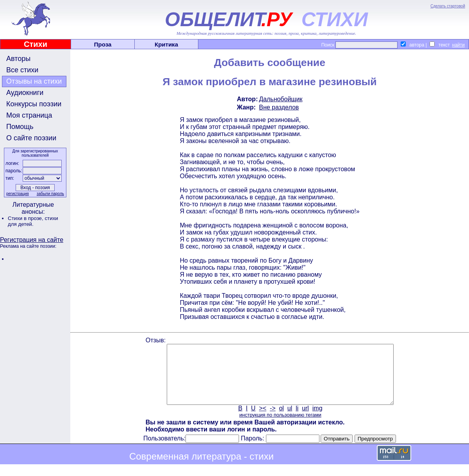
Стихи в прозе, (26, 218)
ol (281, 420)
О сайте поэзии (31, 138)
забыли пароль (50, 194)
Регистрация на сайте (32, 240)
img (317, 420)
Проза (103, 44)
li (297, 420)
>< (263, 420)
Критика (166, 44)
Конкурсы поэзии (34, 104)
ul (290, 420)
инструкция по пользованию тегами (280, 427)
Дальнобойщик (281, 99)
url (305, 420)
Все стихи (22, 70)
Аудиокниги (25, 93)
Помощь (20, 127)
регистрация (18, 194)
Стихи (36, 44)
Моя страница (29, 115)
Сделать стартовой (448, 6)
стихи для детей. (33, 221)
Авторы (18, 59)
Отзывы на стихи (34, 81)
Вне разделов (279, 107)
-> (273, 420)
